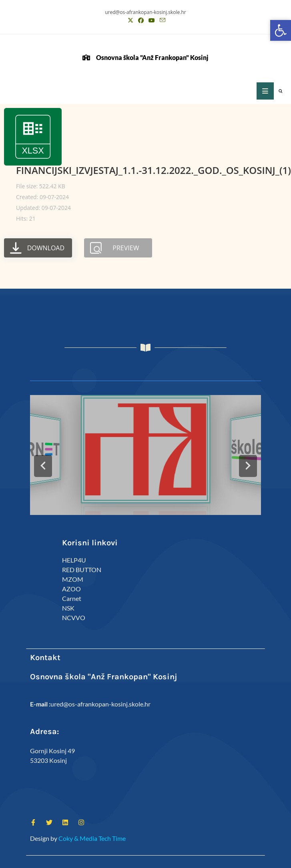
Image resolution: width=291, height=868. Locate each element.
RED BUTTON (82, 570)
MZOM (73, 579)
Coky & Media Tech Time (92, 838)
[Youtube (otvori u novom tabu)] (152, 20)
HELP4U (74, 560)
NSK (68, 608)
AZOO (71, 589)
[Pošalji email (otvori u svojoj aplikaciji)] (161, 20)
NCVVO (74, 618)
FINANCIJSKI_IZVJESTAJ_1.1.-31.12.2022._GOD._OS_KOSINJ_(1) (154, 170)
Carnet (72, 598)
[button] (280, 91)
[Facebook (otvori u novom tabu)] (141, 20)
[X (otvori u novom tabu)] (130, 20)
